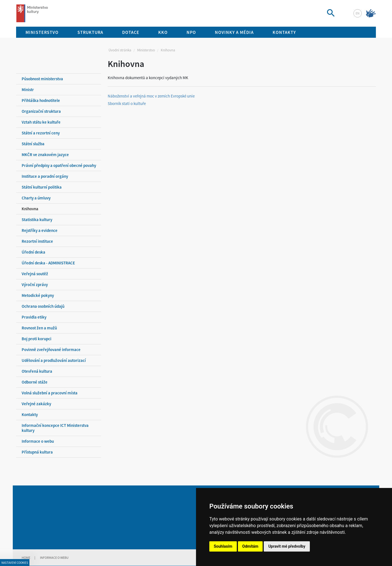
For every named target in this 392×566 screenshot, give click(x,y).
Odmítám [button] (250, 546)
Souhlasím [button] (223, 546)
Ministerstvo (146, 50)
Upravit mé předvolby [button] (287, 546)
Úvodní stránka (120, 50)
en (358, 13)
